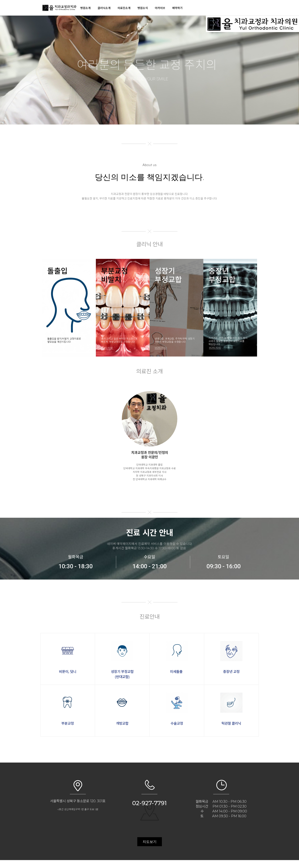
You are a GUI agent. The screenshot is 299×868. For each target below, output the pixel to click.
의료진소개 (124, 8)
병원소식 (143, 8)
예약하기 (177, 8)
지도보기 (150, 842)
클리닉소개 (104, 8)
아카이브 (160, 8)
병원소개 (85, 8)
